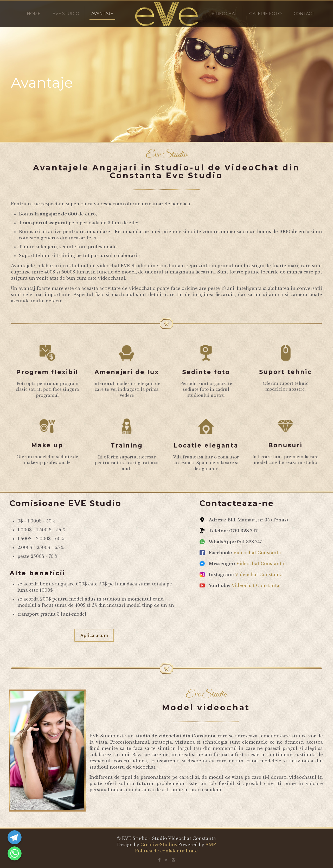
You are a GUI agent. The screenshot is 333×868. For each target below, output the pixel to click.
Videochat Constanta (257, 553)
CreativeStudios (159, 845)
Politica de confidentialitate (166, 851)
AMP (211, 845)
